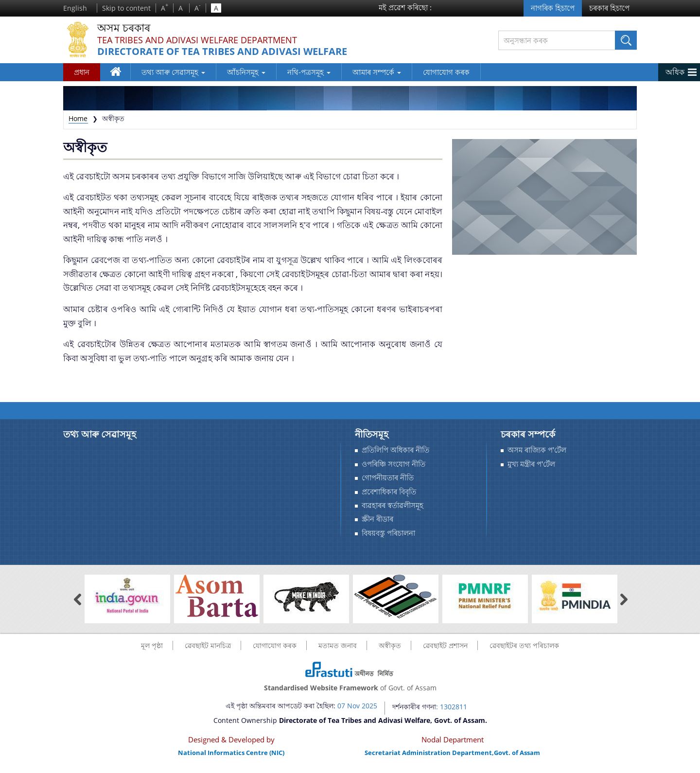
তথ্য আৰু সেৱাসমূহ (173, 72)
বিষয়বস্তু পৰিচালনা (388, 533)
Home (78, 118)
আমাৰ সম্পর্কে (377, 72)
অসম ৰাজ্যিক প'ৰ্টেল (537, 450)
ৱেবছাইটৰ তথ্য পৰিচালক (524, 645)
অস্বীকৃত (390, 645)
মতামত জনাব (338, 645)
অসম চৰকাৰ (124, 28)
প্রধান (82, 72)
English (75, 8)
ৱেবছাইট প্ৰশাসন (445, 645)
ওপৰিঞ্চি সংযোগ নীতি (394, 464)
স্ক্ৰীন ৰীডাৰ (377, 519)
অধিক (675, 72)
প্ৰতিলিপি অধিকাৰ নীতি (395, 450)
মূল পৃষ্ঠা (152, 645)
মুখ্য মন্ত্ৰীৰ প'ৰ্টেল (531, 464)
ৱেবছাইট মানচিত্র (208, 645)
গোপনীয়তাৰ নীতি (388, 478)
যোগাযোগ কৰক (446, 72)
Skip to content (126, 8)
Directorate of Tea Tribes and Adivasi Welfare (222, 52)
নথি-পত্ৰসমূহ (309, 72)
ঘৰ (117, 73)
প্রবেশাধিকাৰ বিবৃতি (389, 492)
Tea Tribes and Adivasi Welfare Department (197, 40)
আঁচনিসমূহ (246, 72)
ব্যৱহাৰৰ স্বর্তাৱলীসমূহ (393, 505)
